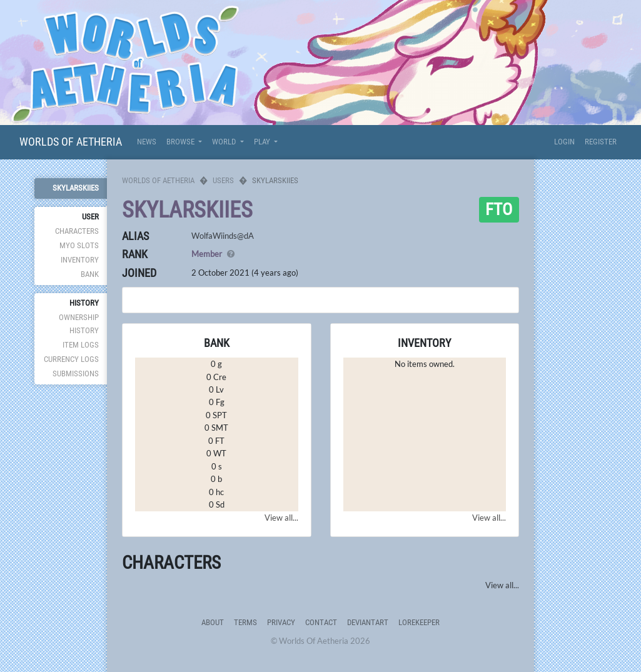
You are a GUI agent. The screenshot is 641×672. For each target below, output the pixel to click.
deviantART (368, 622)
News (147, 142)
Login (564, 142)
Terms (245, 622)
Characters (77, 231)
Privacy (281, 622)
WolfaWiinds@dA (223, 236)
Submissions (76, 374)
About (213, 622)
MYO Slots (79, 245)
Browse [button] (181, 142)
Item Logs (81, 345)
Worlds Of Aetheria (71, 142)
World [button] (225, 142)
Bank (90, 274)
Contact (321, 622)
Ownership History (79, 323)
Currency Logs (71, 359)
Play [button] (263, 142)
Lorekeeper (419, 622)
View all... (281, 518)
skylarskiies (76, 188)
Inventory (80, 260)
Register (601, 142)
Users (223, 180)
